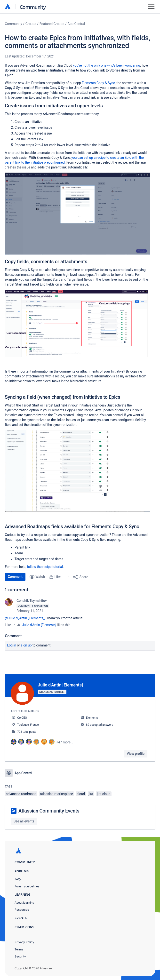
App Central (76, 24)
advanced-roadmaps (21, 794)
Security (20, 956)
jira (91, 794)
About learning (24, 903)
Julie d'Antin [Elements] (39, 625)
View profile (136, 754)
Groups (31, 24)
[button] (78, 214)
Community (33, 7)
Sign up (26, 645)
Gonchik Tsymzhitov (32, 601)
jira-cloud (104, 794)
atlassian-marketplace (56, 794)
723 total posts (27, 732)
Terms (19, 949)
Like (8, 625)
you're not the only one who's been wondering (106, 65)
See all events (24, 821)
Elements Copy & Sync (98, 83)
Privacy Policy (24, 942)
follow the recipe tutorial (45, 567)
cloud (81, 794)
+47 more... (65, 742)
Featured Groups (52, 24)
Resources (22, 910)
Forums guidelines (27, 886)
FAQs (18, 879)
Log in (12, 645)
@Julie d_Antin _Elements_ (25, 618)
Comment (15, 577)
